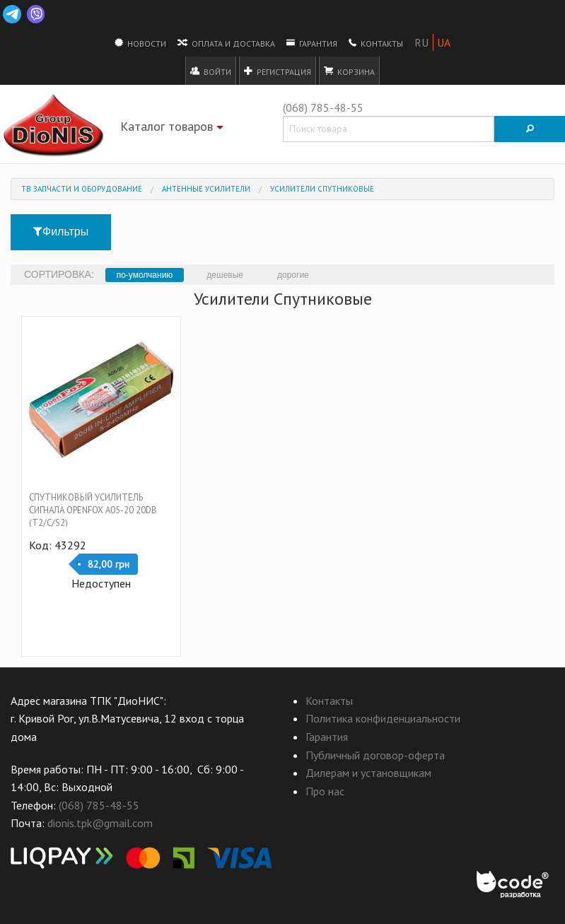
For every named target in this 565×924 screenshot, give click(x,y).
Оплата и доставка (226, 42)
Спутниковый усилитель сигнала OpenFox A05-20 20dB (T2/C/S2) (93, 510)
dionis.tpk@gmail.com (100, 823)
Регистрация (278, 71)
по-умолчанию (145, 275)
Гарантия (312, 42)
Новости (140, 42)
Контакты (376, 42)
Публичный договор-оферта (375, 755)
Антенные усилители (206, 189)
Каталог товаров (174, 129)
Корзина (349, 71)
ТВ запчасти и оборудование (82, 189)
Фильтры (61, 232)
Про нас (325, 791)
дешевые (225, 275)
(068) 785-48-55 (323, 107)
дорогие (293, 275)
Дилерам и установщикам (368, 773)
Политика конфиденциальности (383, 718)
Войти (211, 71)
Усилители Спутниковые (322, 189)
